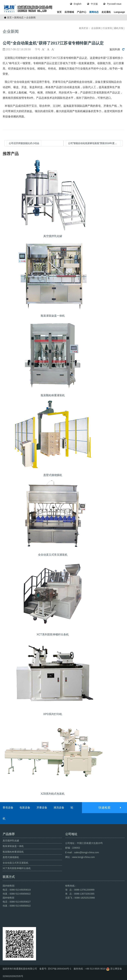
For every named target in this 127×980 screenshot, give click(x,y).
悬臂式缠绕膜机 (11, 857)
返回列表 (117, 49)
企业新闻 (31, 17)
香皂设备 (8, 808)
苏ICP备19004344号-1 (60, 969)
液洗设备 (59, 808)
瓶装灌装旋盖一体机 (13, 846)
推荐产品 (11, 154)
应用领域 (69, 12)
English (76, 4)
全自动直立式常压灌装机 (16, 863)
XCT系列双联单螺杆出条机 (17, 868)
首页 (59, 12)
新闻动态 (94, 12)
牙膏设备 (42, 808)
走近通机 (106, 12)
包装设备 (25, 808)
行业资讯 (107, 28)
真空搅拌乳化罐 (11, 841)
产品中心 (82, 12)
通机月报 (118, 28)
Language (119, 12)
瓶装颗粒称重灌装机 (13, 852)
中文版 (92, 4)
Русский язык (112, 4)
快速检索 (110, 808)
